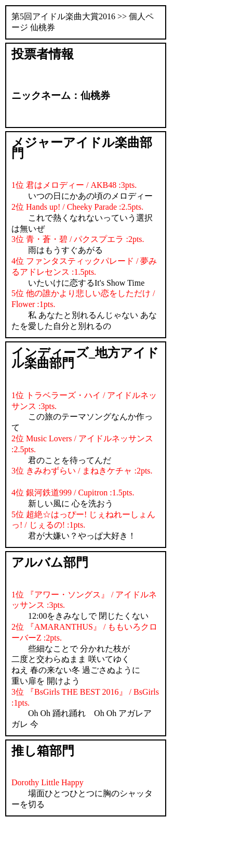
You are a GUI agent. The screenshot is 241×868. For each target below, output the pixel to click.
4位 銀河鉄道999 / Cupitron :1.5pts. (73, 493)
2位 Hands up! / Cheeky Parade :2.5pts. (77, 207)
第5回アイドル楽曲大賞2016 (63, 16)
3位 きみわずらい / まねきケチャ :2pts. (82, 471)
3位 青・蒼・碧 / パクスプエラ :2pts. (78, 239)
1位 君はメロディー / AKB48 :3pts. (74, 185)
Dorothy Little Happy (48, 782)
